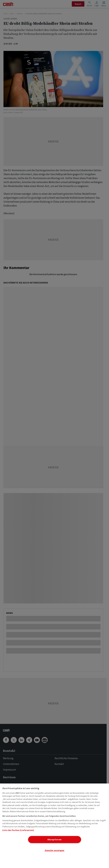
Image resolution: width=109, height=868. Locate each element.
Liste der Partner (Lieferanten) (18, 830)
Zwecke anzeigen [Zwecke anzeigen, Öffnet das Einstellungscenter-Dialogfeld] (54, 850)
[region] (54, 826)
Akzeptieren (54, 839)
